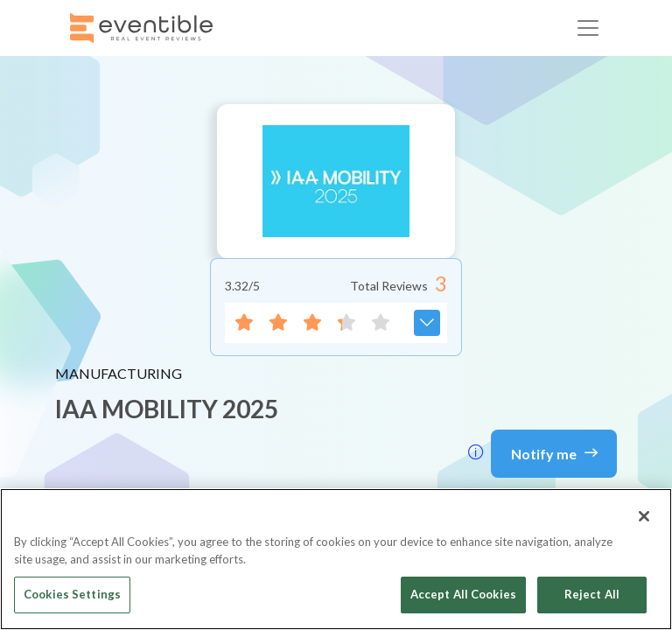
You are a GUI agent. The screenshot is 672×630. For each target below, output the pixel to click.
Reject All (592, 594)
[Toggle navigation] (588, 28)
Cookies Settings (72, 594)
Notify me (554, 452)
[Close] (644, 516)
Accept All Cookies (463, 594)
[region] (336, 559)
